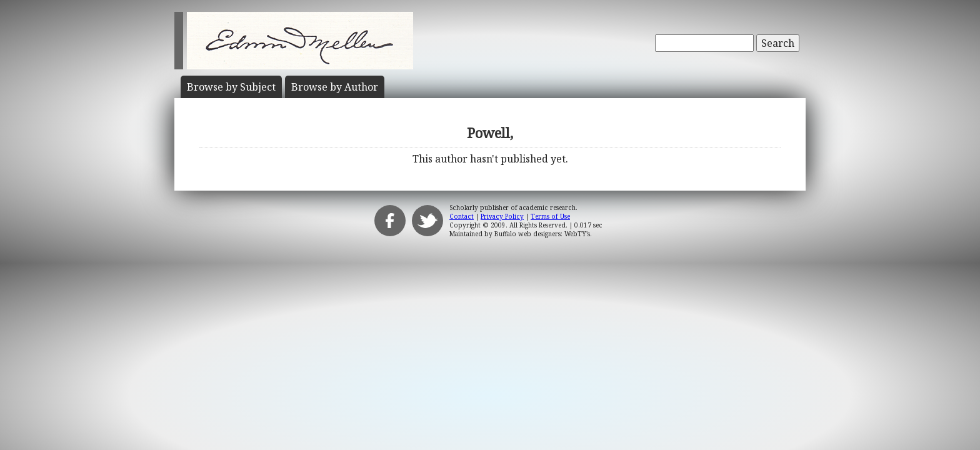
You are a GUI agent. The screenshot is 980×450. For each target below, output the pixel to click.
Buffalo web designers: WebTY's (542, 234)
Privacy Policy (502, 216)
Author (335, 87)
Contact (462, 216)
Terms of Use (550, 216)
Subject (231, 87)
